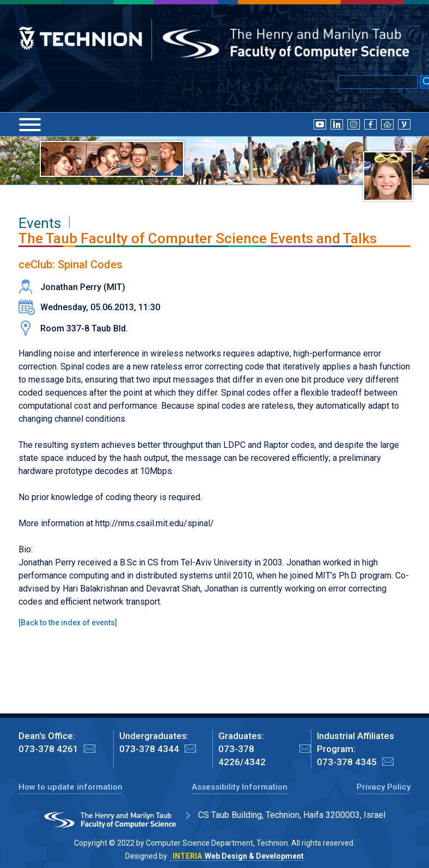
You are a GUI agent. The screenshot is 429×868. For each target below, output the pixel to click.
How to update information (71, 787)
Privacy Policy (384, 787)
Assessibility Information (240, 787)
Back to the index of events (68, 623)
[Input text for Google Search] (378, 82)
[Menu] (30, 125)
